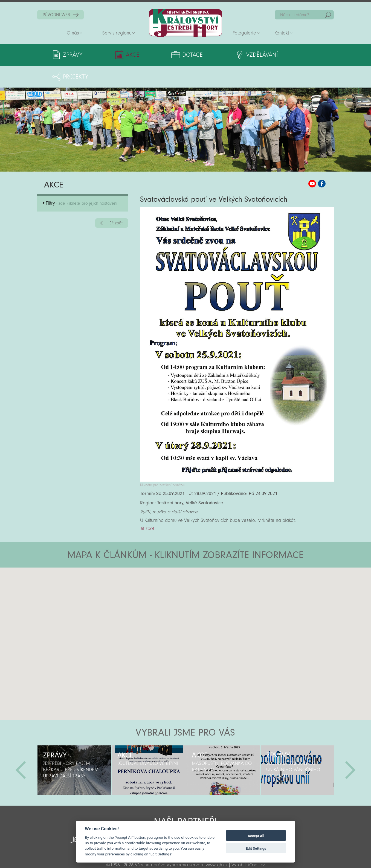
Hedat (328, 15)
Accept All (256, 836)
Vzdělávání (229, 55)
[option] (74, 748)
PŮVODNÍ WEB (56, 15)
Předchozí (21, 748)
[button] (201, 578)
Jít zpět (116, 201)
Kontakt (282, 33)
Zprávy (73, 55)
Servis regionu (117, 33)
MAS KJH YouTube (312, 162)
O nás (73, 33)
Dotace (171, 55)
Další (350, 748)
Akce (122, 55)
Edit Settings (256, 848)
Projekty (290, 55)
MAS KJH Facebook (322, 162)
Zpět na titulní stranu (185, 23)
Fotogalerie (244, 33)
